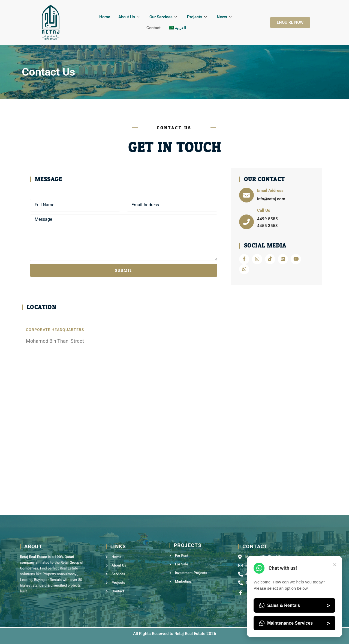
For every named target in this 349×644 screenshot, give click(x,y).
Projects (197, 17)
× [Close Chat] (335, 564)
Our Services (163, 17)
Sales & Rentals (294, 606)
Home (105, 17)
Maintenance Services (294, 623)
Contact (154, 28)
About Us (129, 17)
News (224, 17)
